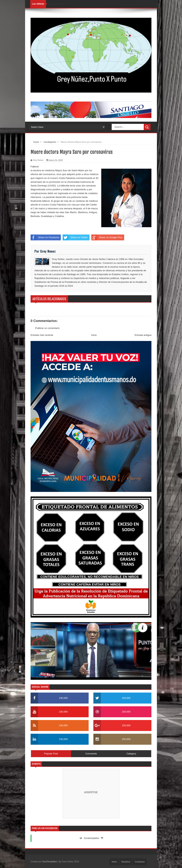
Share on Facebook (45, 237)
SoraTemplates (49, 862)
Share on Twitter (75, 237)
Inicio (94, 335)
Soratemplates (92, 838)
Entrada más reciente (42, 335)
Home (36, 142)
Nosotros (126, 862)
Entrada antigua (143, 335)
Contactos (140, 862)
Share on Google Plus (107, 237)
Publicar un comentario (47, 328)
